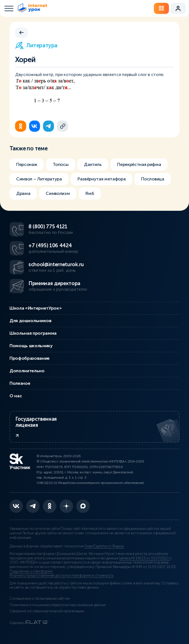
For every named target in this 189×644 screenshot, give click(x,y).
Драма (23, 193)
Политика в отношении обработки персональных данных (58, 605)
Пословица (152, 179)
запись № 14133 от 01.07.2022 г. (145, 558)
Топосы (60, 164)
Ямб (90, 193)
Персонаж (27, 164)
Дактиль (93, 164)
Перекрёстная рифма (139, 164)
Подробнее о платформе (31, 571)
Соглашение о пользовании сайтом (40, 599)
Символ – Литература (39, 179)
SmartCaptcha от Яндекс (104, 546)
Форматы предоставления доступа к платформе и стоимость (61, 576)
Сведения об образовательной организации (47, 611)
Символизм (58, 193)
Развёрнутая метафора (102, 179)
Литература (36, 45)
